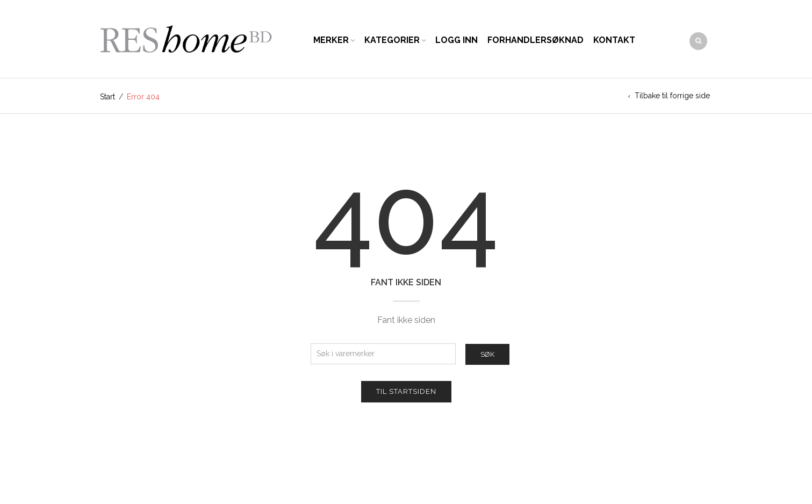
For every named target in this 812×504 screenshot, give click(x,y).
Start (107, 97)
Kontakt (614, 40)
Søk (487, 354)
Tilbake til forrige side (672, 96)
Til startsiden (406, 391)
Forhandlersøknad (536, 40)
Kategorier (392, 40)
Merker (331, 40)
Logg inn (457, 40)
